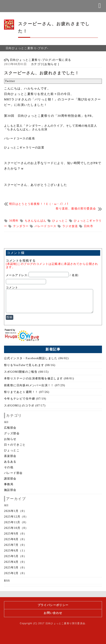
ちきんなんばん (36, 221)
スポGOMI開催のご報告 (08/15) (26, 372)
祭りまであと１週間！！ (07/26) (27, 392)
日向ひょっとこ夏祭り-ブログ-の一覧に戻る (38, 60)
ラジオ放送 (71, 226)
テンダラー (21, 226)
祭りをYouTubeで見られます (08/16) (30, 365)
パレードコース (46, 226)
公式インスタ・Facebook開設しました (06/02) (36, 358)
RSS (7, 581)
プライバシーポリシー (53, 605)
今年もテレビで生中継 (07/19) (25, 399)
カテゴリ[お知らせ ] (43, 64)
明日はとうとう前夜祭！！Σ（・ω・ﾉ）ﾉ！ (39, 204)
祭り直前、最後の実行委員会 (76, 209)
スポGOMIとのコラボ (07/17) (25, 406)
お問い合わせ (53, 613)
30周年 (14, 221)
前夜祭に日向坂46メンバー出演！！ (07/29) (35, 385)
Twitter (10, 81)
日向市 (89, 226)
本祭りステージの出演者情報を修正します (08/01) (39, 378)
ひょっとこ (61, 221)
